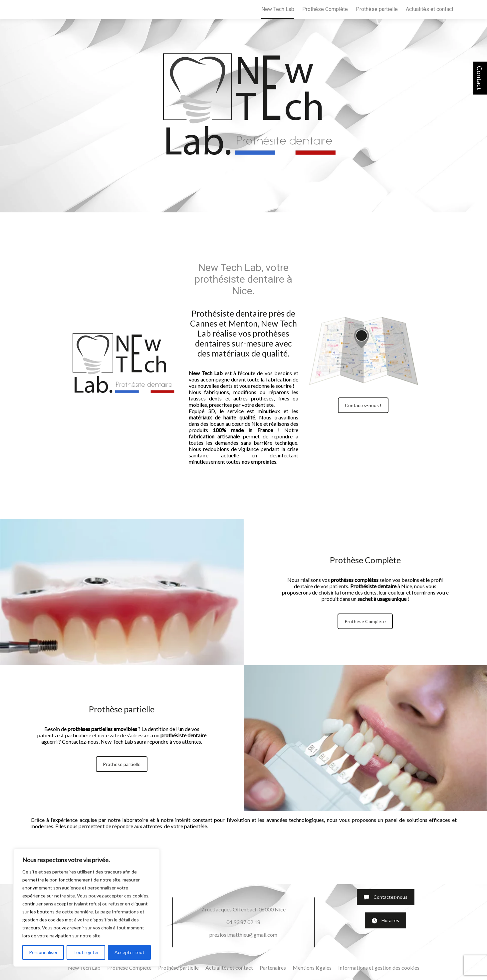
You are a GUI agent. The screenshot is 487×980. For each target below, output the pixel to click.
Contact (480, 78)
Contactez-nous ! (363, 405)
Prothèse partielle (377, 9)
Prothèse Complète (325, 9)
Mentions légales (312, 968)
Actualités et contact (430, 9)
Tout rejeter (86, 952)
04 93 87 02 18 (243, 922)
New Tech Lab (278, 9)
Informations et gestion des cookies (379, 968)
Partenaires (273, 968)
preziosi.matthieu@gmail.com (243, 935)
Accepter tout (129, 952)
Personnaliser (43, 952)
